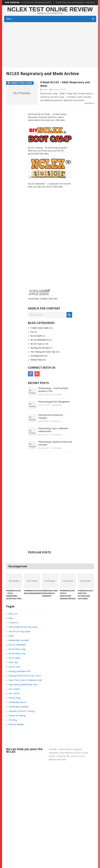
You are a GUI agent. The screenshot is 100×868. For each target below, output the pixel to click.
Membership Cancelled (19, 640)
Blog (11, 618)
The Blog (13, 720)
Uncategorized (37, 356)
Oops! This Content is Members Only (25, 680)
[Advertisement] (50, 45)
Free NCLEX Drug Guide (19, 631)
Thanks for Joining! (17, 716)
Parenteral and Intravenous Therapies (78, 3)
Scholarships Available (18, 707)
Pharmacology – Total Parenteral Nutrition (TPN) (53, 390)
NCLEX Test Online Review (50, 9)
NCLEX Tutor (14, 667)
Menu (9, 19)
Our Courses (14, 693)
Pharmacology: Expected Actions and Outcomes (55, 443)
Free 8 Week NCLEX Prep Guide (23, 627)
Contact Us (13, 623)
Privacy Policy (15, 698)
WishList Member (16, 724)
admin (45, 90)
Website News (37, 360)
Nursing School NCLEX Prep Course (25, 676)
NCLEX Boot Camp (17, 649)
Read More (89, 103)
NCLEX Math (36, 336)
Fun (32, 332)
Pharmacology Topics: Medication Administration (53, 430)
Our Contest (14, 689)
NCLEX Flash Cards (17, 654)
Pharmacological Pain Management (36, 3)
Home (11, 636)
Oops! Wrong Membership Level (23, 685)
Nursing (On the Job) (40, 348)
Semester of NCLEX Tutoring (22, 711)
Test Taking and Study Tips (43, 352)
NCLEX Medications (39, 340)
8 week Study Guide (39, 328)
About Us (13, 614)
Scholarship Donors (17, 702)
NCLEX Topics (37, 344)
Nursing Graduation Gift (19, 671)
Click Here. (60, 120)
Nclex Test (13, 662)
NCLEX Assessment (17, 645)
